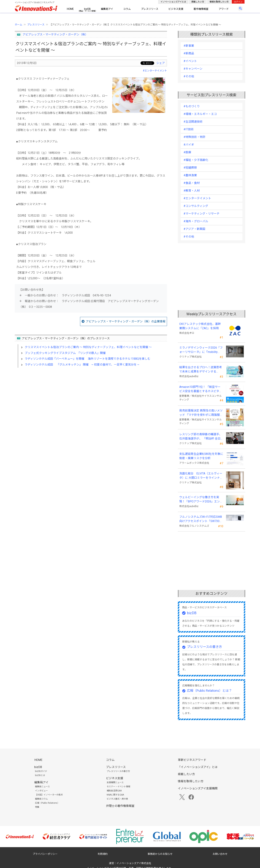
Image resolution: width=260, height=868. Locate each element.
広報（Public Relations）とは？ (209, 691)
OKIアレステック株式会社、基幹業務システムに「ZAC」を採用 (200, 326)
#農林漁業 (190, 175)
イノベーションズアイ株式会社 (134, 863)
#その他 (189, 76)
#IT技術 (189, 129)
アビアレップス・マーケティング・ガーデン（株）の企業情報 (126, 321)
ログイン (238, 2)
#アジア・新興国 (194, 229)
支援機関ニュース (115, 782)
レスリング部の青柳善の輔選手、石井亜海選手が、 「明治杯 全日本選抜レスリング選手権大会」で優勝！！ (201, 437)
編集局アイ (107, 9)
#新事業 (189, 46)
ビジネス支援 (176, 9)
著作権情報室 (201, 9)
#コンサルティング (196, 206)
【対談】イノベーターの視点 (49, 795)
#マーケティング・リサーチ (201, 214)
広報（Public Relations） (47, 803)
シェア (161, 63)
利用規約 (103, 854)
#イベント (190, 61)
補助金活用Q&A (114, 791)
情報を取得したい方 (219, 2)
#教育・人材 (192, 191)
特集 (37, 807)
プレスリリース (150, 9)
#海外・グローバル (196, 221)
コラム (127, 9)
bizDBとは (40, 775)
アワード (224, 9)
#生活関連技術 (193, 122)
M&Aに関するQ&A (115, 795)
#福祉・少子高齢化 (196, 160)
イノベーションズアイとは (173, 2)
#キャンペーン (193, 69)
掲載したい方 (198, 2)
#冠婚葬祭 (190, 168)
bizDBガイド (41, 771)
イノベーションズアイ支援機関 (198, 788)
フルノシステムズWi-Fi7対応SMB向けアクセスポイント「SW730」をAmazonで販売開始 (201, 519)
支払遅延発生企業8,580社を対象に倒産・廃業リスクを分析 (201, 456)
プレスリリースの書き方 (204, 647)
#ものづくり (192, 106)
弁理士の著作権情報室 (120, 806)
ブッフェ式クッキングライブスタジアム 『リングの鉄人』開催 (65, 353)
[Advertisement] (91, 401)
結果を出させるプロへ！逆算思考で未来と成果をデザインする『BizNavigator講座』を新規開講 (201, 370)
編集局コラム (41, 799)
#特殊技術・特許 (194, 137)
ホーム (18, 25)
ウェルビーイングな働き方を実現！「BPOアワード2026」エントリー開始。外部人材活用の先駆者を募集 (201, 500)
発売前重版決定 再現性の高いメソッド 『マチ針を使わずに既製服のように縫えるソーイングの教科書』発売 (201, 413)
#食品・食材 (192, 183)
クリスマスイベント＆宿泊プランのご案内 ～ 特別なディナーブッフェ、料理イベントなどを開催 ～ (88, 347)
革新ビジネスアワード (192, 760)
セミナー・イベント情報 (118, 787)
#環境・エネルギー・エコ (200, 114)
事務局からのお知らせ (160, 854)
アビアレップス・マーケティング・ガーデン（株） (55, 34)
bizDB (87, 9)
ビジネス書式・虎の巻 (117, 799)
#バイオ (189, 145)
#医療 (187, 152)
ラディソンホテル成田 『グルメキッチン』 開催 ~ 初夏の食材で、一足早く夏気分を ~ (82, 365)
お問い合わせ (220, 854)
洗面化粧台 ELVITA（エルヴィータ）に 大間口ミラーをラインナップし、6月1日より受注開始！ (201, 476)
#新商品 (189, 53)
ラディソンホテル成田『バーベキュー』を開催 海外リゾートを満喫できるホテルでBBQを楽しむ (87, 359)
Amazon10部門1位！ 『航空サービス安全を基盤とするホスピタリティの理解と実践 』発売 (201, 389)
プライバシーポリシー (45, 854)
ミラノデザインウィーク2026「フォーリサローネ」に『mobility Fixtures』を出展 (201, 350)
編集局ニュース (42, 787)
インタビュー (41, 791)
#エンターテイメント (155, 71)
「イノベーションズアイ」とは (198, 767)
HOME (70, 9)
